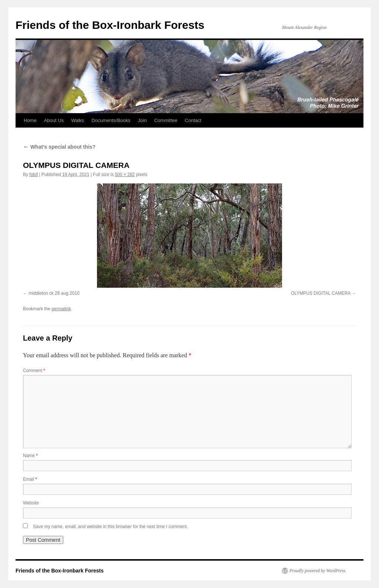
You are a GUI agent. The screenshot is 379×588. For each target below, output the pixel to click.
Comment (34, 371)
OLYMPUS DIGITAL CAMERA (321, 293)
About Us (54, 120)
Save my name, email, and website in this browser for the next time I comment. (110, 527)
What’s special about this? (59, 147)
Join (142, 120)
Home (30, 120)
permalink (61, 309)
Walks (78, 120)
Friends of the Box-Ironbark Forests (110, 25)
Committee (166, 120)
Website (31, 503)
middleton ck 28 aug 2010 (54, 293)
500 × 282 (125, 175)
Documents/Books (111, 120)
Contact (193, 120)
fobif (33, 175)
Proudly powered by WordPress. (318, 571)
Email (30, 479)
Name (30, 456)
